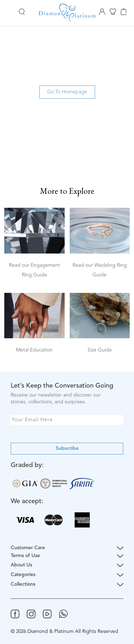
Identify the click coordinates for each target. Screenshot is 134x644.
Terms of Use (67, 556)
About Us (67, 565)
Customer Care (67, 548)
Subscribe (67, 448)
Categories (67, 575)
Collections (67, 584)
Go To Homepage (67, 92)
